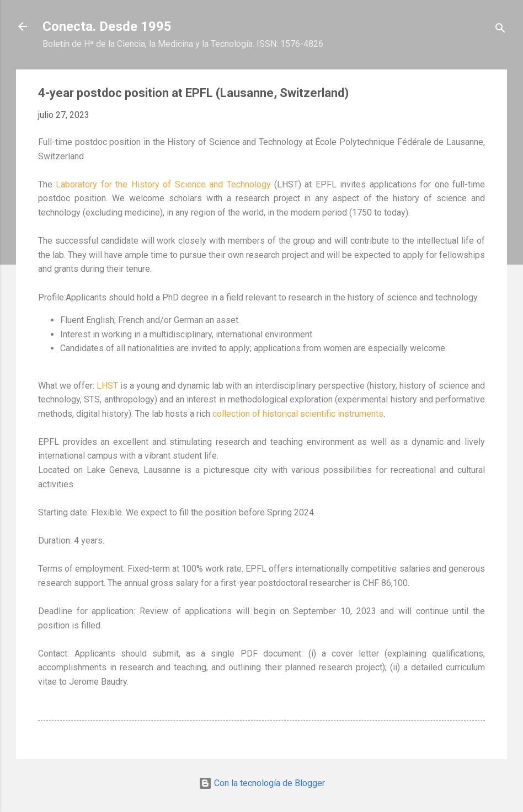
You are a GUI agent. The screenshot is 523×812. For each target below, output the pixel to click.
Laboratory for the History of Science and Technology (163, 184)
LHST (107, 386)
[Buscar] (500, 30)
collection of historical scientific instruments (298, 414)
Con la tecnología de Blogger (262, 783)
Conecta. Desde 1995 (107, 26)
